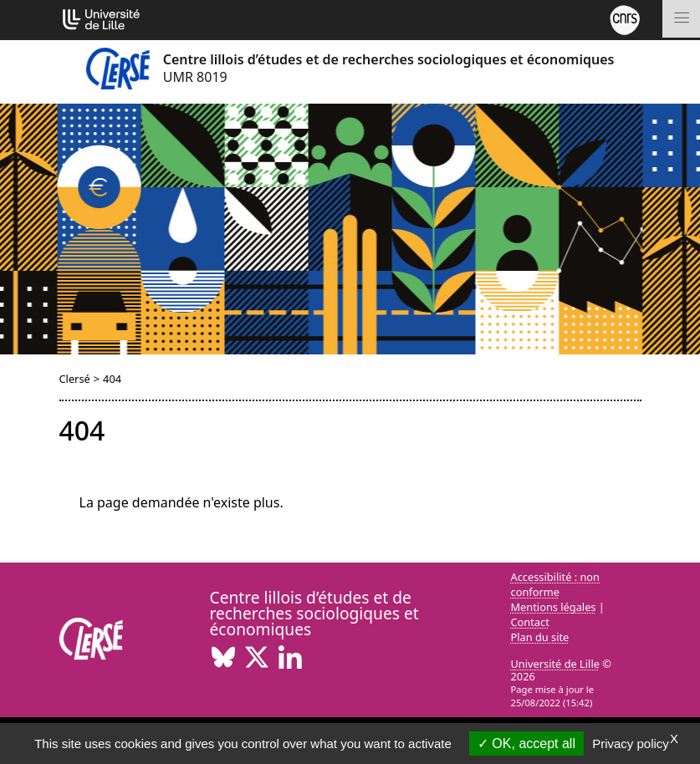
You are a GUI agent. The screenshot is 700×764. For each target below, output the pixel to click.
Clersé (75, 379)
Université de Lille (555, 664)
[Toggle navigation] (681, 19)
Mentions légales (554, 607)
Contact (530, 622)
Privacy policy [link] (631, 744)
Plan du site (540, 637)
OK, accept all (526, 744)
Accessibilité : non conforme (556, 584)
